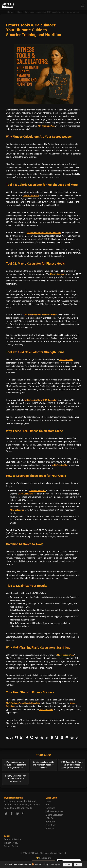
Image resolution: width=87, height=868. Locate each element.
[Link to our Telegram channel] (22, 814)
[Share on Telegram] (27, 737)
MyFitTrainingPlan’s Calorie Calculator (44, 233)
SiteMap (50, 828)
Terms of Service (13, 839)
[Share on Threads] (42, 737)
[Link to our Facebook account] (12, 814)
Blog (48, 805)
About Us (50, 822)
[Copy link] (77, 737)
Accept (68, 865)
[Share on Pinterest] (32, 737)
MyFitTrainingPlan (46, 126)
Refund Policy (11, 846)
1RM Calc (50, 818)
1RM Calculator (66, 360)
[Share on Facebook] (17, 737)
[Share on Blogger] (52, 737)
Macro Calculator (58, 274)
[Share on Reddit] (37, 737)
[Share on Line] (67, 737)
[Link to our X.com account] (6, 814)
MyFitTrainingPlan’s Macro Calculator (41, 315)
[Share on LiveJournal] (57, 737)
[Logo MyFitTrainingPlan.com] (8, 7)
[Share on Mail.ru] (72, 737)
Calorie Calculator (31, 195)
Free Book (51, 825)
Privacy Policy (11, 843)
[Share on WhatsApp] (22, 737)
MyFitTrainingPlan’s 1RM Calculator (41, 400)
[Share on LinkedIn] (47, 737)
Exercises (50, 808)
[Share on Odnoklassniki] (62, 737)
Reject (78, 865)
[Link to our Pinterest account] (17, 814)
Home (49, 801)
